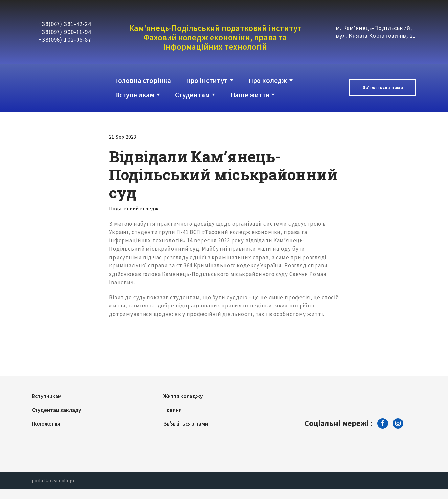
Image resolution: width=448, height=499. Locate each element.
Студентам (192, 95)
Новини (172, 410)
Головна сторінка (143, 81)
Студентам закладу (56, 410)
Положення (46, 424)
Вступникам (135, 95)
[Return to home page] (59, 88)
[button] (383, 88)
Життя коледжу (183, 396)
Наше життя (250, 95)
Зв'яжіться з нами (186, 424)
